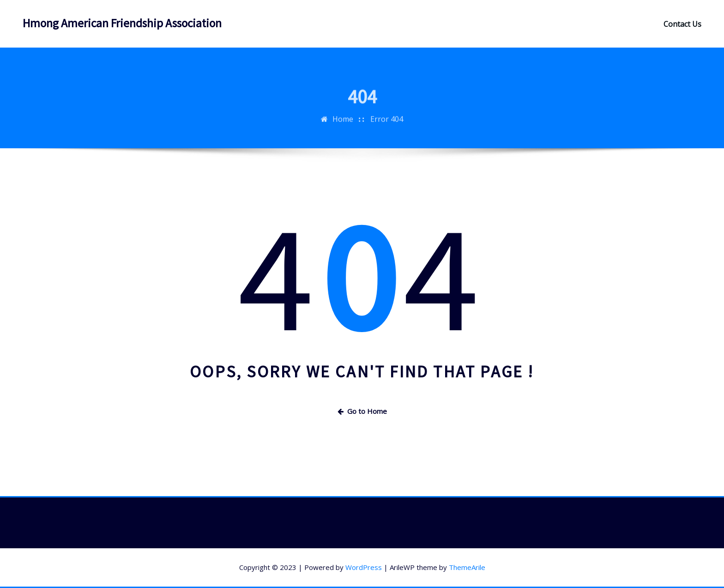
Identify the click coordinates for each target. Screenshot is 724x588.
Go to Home (362, 411)
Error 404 (387, 123)
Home (343, 123)
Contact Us (682, 24)
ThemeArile (467, 567)
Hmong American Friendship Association (122, 23)
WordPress (364, 567)
